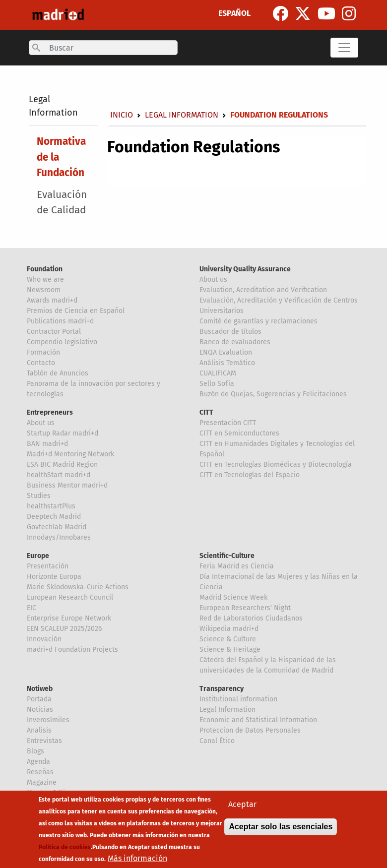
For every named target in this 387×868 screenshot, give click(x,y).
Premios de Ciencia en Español (76, 311)
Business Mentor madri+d (67, 485)
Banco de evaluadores (235, 342)
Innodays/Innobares (59, 537)
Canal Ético (217, 741)
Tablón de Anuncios (58, 373)
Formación (43, 352)
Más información (137, 859)
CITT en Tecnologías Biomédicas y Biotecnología (276, 465)
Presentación (48, 566)
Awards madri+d (52, 300)
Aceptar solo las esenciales (281, 828)
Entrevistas (44, 741)
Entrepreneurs (50, 412)
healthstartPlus (51, 506)
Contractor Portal (54, 332)
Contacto (41, 363)
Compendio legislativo (62, 342)
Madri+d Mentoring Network (70, 454)
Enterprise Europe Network (69, 618)
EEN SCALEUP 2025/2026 (64, 629)
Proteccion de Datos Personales (250, 730)
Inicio (122, 115)
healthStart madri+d (59, 475)
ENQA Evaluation (226, 352)
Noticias (40, 710)
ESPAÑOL (234, 13)
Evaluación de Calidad (62, 202)
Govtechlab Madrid (57, 527)
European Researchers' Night (245, 608)
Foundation (45, 269)
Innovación (44, 639)
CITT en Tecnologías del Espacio (250, 475)
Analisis (39, 730)
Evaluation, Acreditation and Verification (263, 290)
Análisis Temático (227, 363)
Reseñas (40, 772)
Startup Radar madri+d (63, 433)
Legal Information (182, 115)
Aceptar (242, 805)
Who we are (45, 279)
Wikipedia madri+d (229, 629)
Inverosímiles (48, 720)
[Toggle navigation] (344, 48)
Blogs (35, 751)
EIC (32, 608)
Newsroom (44, 290)
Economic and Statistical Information (258, 720)
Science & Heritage (230, 650)
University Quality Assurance (245, 269)
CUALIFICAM (218, 373)
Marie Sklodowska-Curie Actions (78, 587)
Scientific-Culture (227, 556)
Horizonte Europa (54, 577)
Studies (39, 496)
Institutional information (238, 699)
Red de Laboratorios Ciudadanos (251, 618)
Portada (39, 699)
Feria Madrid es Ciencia (237, 566)
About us (213, 279)
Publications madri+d (60, 321)
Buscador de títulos (230, 332)
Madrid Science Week (233, 597)
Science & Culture (228, 639)
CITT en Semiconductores (239, 433)
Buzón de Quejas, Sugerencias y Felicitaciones (273, 394)
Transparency (222, 689)
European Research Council (70, 597)
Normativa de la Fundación (61, 157)
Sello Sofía (217, 384)
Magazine (42, 782)
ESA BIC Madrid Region (62, 465)
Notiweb (40, 689)
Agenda (38, 762)
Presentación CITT (228, 423)
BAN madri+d (47, 444)
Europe (38, 556)
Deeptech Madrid (54, 517)
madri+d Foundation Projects (72, 650)
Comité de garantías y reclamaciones (258, 321)
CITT (206, 412)
